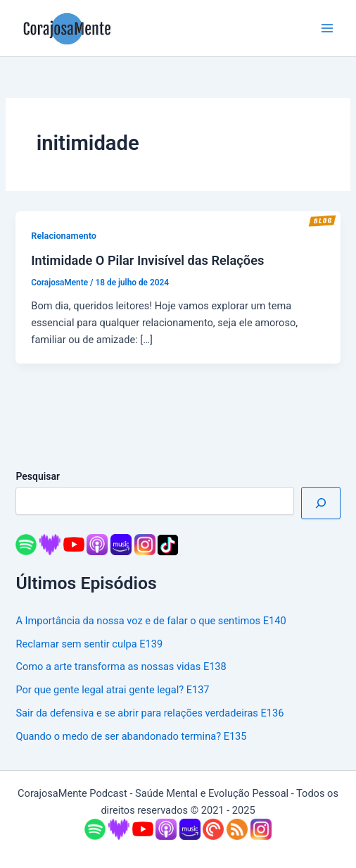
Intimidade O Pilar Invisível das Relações (147, 260)
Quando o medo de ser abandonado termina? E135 (131, 736)
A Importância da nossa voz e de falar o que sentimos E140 (151, 621)
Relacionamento (64, 236)
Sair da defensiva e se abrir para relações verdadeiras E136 (150, 713)
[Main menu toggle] (327, 28)
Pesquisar (38, 476)
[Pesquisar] (320, 503)
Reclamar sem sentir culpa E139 (89, 644)
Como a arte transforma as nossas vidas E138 (121, 666)
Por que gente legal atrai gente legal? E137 (112, 690)
